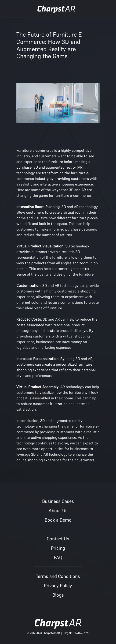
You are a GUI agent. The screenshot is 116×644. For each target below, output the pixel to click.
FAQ (58, 557)
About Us (58, 511)
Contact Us (58, 539)
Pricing (58, 548)
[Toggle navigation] (12, 9)
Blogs (58, 595)
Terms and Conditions (58, 576)
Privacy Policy (58, 586)
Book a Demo (58, 520)
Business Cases (58, 501)
